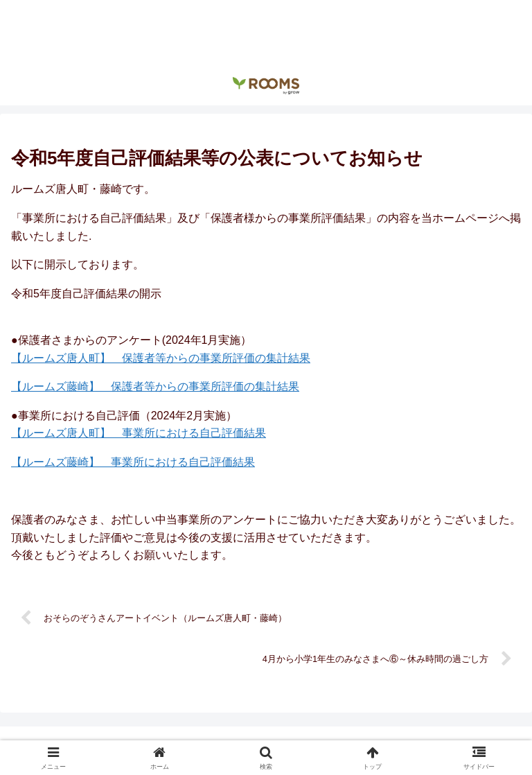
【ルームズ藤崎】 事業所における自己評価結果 (133, 462)
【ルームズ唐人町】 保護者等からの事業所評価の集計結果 (161, 358)
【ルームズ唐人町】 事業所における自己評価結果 (139, 433)
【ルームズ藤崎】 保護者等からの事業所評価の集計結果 (155, 386)
